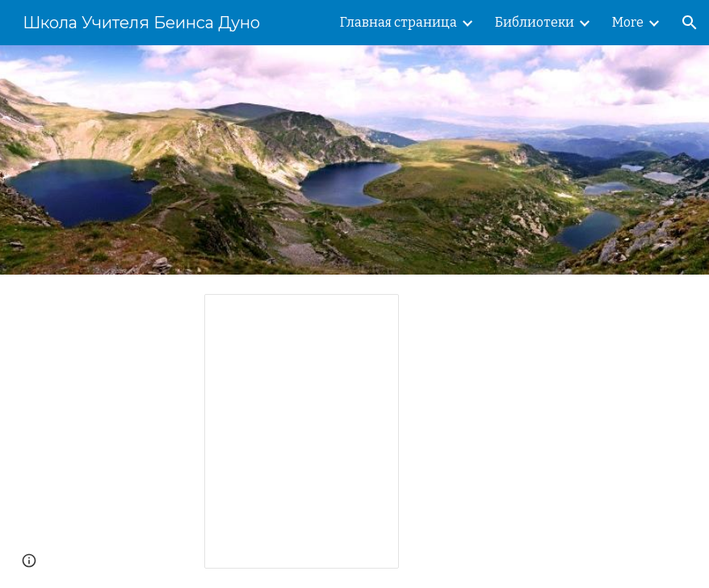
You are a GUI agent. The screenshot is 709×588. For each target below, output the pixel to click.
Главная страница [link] (399, 22)
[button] (690, 23)
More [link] (628, 22)
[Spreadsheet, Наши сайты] (302, 431)
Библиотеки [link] (535, 22)
